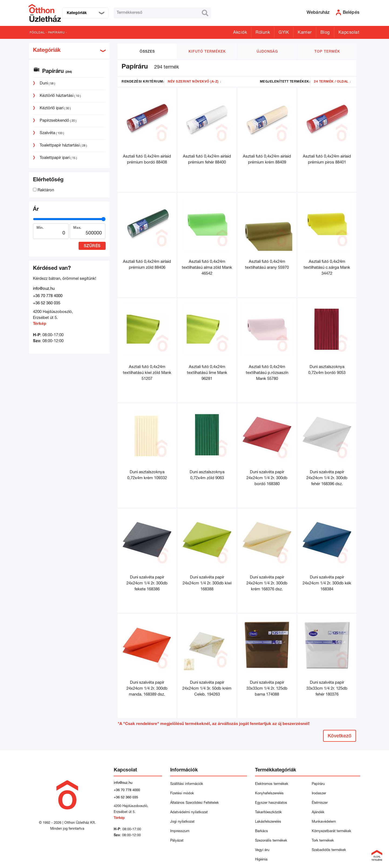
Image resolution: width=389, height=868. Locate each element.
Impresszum (180, 831)
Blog (325, 33)
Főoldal (37, 33)
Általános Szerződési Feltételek (194, 803)
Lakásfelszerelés (268, 822)
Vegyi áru (262, 850)
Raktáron (43, 190)
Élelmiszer (320, 803)
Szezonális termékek (271, 841)
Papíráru (56, 33)
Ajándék (318, 813)
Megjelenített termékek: (285, 82)
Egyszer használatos (271, 803)
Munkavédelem (324, 822)
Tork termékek (323, 841)
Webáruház (318, 13)
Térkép (40, 324)
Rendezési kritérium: (143, 82)
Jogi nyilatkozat (182, 822)
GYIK (284, 33)
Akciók (240, 33)
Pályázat (177, 841)
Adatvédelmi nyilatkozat (190, 813)
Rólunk (263, 33)
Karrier (305, 33)
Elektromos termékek (272, 784)
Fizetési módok (182, 794)
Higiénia (261, 860)
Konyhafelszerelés (269, 794)
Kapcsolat (349, 33)
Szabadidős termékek (329, 850)
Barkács (261, 831)
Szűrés (92, 246)
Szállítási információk (187, 784)
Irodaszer (319, 794)
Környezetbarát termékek (331, 831)
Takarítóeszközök (268, 813)
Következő (340, 736)
